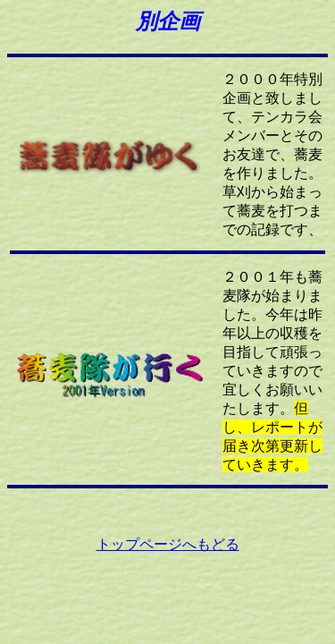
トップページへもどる (168, 544)
